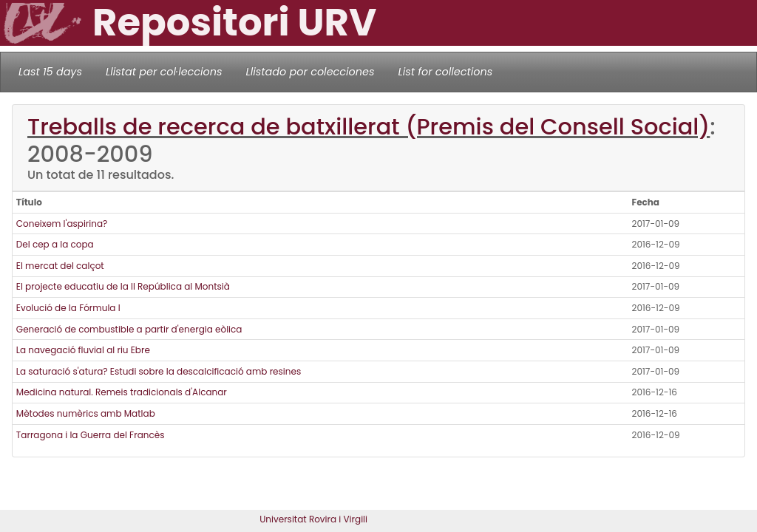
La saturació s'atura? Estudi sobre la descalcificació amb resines (159, 371)
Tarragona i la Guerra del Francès (91, 435)
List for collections (445, 72)
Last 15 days (50, 72)
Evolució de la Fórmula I (68, 308)
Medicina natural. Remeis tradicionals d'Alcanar (122, 392)
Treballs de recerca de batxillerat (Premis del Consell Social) (369, 127)
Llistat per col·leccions (164, 72)
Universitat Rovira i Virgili (313, 519)
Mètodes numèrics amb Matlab (86, 413)
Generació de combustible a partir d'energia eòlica (129, 329)
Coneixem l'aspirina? (62, 224)
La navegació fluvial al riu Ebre (83, 350)
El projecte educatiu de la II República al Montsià (123, 286)
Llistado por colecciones (310, 72)
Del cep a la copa (55, 244)
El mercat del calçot (60, 266)
